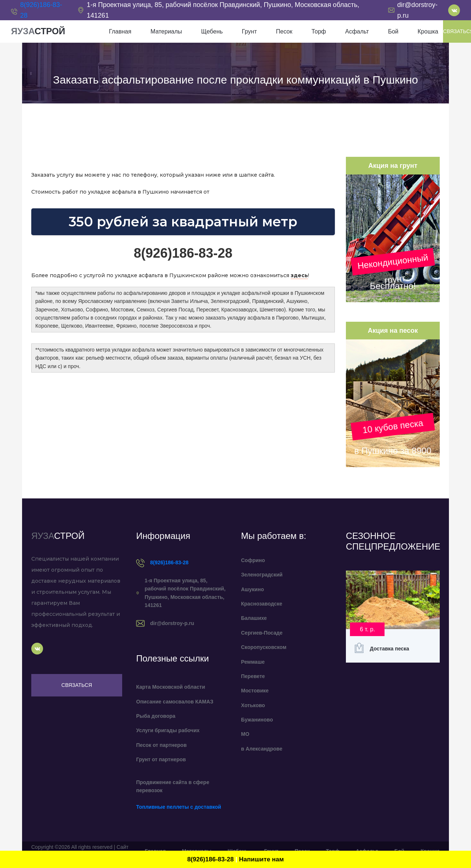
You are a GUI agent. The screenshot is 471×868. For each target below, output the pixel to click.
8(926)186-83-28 (169, 562)
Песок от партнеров (161, 745)
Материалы (166, 31)
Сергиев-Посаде (262, 633)
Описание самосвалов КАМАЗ (175, 702)
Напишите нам (261, 859)
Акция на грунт (393, 166)
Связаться (77, 685)
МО (245, 734)
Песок (284, 31)
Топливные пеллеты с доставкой (179, 807)
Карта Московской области (171, 687)
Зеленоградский (262, 575)
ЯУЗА (38, 31)
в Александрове (262, 749)
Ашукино (252, 589)
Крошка (428, 31)
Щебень (212, 31)
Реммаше (253, 662)
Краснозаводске (262, 604)
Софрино (253, 560)
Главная (120, 31)
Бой (393, 31)
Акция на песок (393, 331)
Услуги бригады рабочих (168, 730)
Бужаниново (257, 720)
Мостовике (255, 691)
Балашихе (254, 618)
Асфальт (357, 31)
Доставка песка (389, 649)
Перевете (253, 676)
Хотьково (253, 705)
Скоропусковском (264, 647)
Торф (318, 31)
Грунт (249, 31)
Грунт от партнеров (161, 759)
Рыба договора (156, 716)
